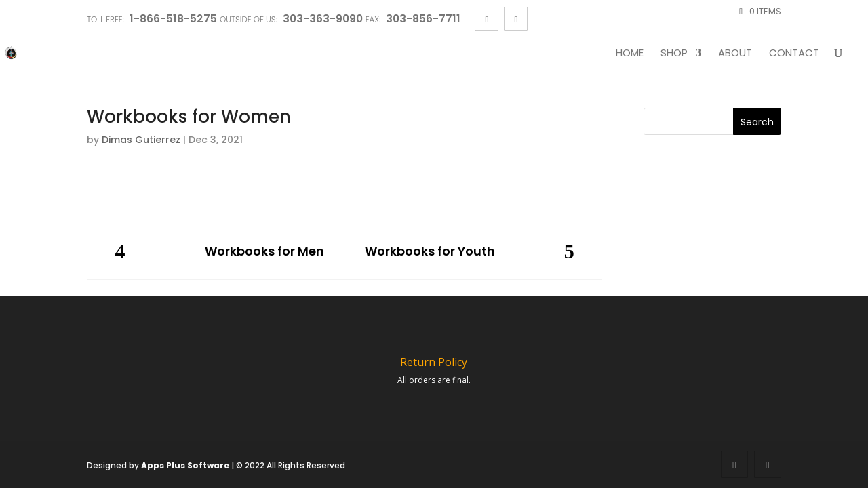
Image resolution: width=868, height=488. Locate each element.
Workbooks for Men (264, 252)
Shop (674, 54)
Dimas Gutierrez (141, 140)
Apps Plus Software (185, 465)
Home (630, 54)
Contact (794, 54)
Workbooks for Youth (430, 252)
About (735, 54)
